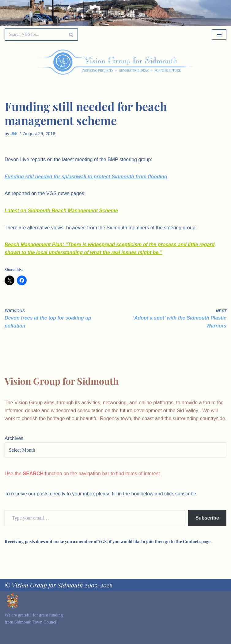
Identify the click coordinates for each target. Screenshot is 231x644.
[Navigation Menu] (219, 35)
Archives (14, 438)
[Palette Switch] (195, 62)
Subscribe (207, 518)
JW (14, 134)
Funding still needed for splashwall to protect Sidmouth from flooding (86, 177)
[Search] (34, 35)
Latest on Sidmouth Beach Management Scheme (61, 211)
